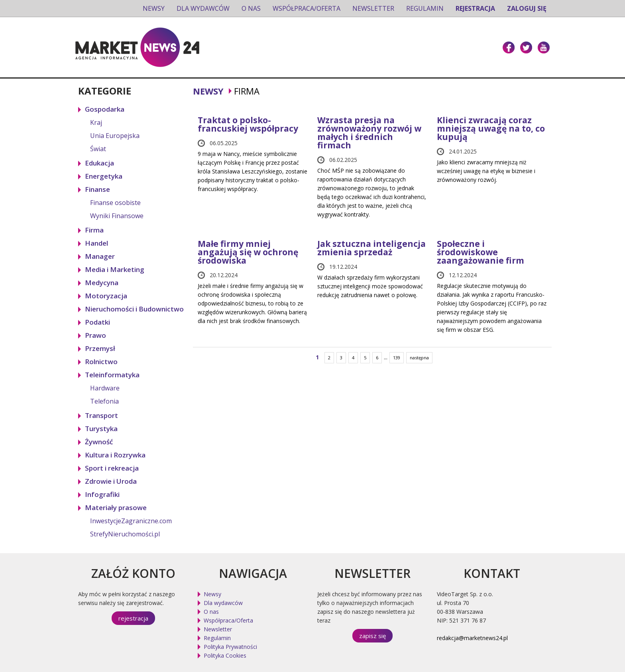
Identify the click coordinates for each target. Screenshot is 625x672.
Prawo (95, 335)
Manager (100, 256)
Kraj (96, 122)
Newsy (154, 8)
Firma (94, 230)
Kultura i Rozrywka (115, 455)
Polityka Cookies (225, 655)
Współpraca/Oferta (307, 8)
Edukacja (99, 163)
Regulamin (425, 8)
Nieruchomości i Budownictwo (134, 309)
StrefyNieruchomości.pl (125, 534)
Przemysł (100, 348)
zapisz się (372, 636)
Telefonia (104, 401)
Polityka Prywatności (230, 647)
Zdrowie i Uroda (111, 481)
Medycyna (102, 283)
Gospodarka (105, 109)
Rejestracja (475, 8)
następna (419, 358)
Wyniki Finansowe (117, 216)
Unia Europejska (115, 136)
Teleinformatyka (112, 375)
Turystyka (101, 429)
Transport (101, 415)
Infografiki (102, 494)
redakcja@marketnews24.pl (472, 638)
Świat (98, 149)
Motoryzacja (106, 296)
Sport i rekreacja (112, 468)
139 (397, 358)
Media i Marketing (115, 269)
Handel (96, 243)
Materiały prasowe (116, 507)
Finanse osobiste (115, 203)
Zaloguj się (527, 8)
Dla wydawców (203, 8)
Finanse (97, 189)
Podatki (97, 322)
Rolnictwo (101, 362)
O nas (251, 8)
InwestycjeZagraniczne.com (131, 521)
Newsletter (373, 8)
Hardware (105, 388)
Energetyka (104, 176)
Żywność (99, 442)
